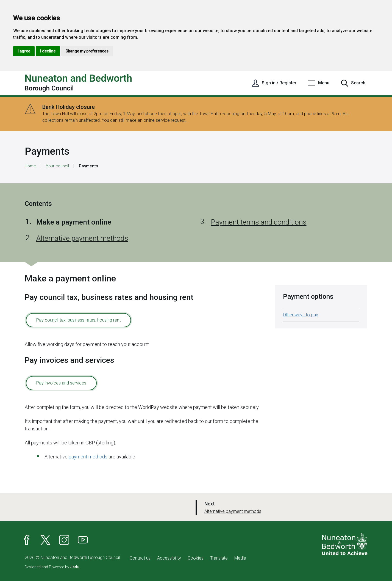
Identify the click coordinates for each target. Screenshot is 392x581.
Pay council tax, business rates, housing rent (78, 320)
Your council (57, 166)
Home (30, 166)
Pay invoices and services (61, 383)
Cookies (196, 558)
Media (240, 558)
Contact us (140, 558)
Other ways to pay (301, 315)
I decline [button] (48, 51)
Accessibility (169, 558)
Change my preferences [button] (87, 51)
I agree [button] (24, 51)
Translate (219, 558)
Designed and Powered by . (52, 567)
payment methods (88, 457)
